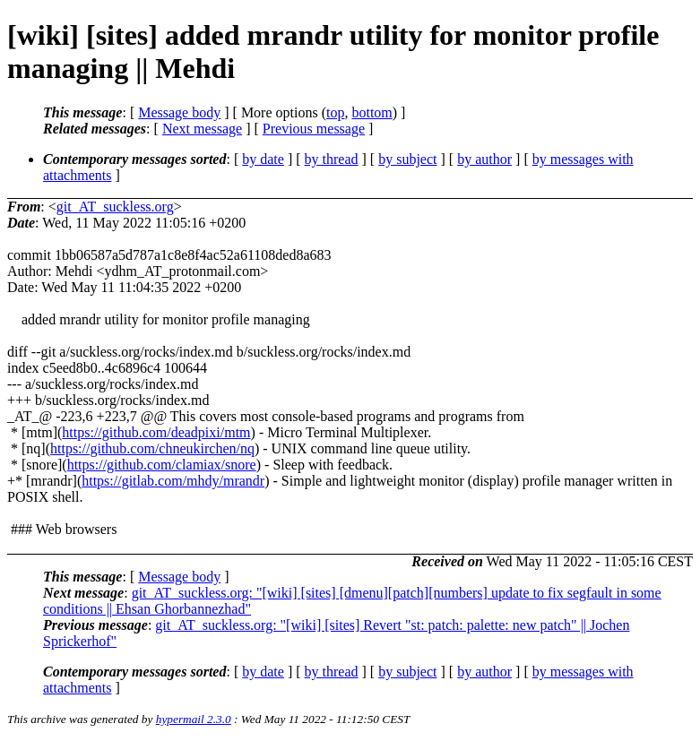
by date (263, 159)
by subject (407, 159)
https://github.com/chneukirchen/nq (152, 448)
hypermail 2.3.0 (194, 719)
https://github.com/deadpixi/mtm (156, 432)
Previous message (314, 129)
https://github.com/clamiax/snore (162, 465)
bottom (372, 112)
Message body (179, 112)
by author (484, 159)
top (335, 112)
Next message (202, 129)
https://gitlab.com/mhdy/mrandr (173, 481)
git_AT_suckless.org (115, 207)
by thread (332, 159)
